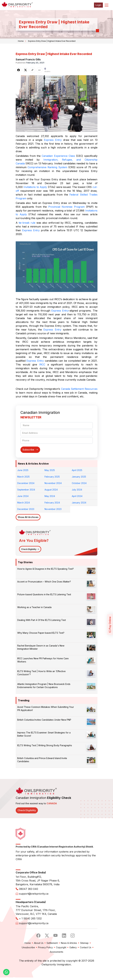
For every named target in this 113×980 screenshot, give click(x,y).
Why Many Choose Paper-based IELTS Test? (41, 633)
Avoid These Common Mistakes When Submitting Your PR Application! (46, 709)
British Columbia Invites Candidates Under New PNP (44, 720)
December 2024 (26, 483)
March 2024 (24, 503)
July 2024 (77, 490)
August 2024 (51, 490)
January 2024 (79, 503)
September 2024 (26, 490)
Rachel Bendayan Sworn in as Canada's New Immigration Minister (41, 647)
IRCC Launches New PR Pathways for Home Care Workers (43, 660)
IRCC (42, 364)
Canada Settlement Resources (79, 389)
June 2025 (23, 470)
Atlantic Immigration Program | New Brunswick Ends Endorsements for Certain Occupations (44, 686)
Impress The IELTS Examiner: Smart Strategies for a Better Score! (44, 734)
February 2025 (52, 477)
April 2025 (77, 470)
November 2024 (53, 483)
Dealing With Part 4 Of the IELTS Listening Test (42, 620)
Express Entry (53, 140)
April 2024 (77, 496)
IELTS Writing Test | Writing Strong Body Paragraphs (45, 745)
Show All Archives (28, 517)
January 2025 (79, 477)
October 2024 (79, 483)
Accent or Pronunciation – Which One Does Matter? (44, 582)
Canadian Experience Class (58, 156)
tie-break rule (27, 223)
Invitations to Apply (35, 187)
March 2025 (23, 477)
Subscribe (30, 450)
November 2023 (53, 509)
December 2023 (26, 509)
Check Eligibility (30, 549)
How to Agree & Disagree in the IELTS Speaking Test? (45, 569)
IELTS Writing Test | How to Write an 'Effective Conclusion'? (41, 673)
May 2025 (50, 470)
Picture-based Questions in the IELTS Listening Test (44, 594)
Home (21, 41)
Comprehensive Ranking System (47, 167)
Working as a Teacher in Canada (34, 607)
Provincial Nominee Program (66, 207)
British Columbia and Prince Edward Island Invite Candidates (42, 760)
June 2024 (23, 496)
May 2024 (50, 496)
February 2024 (52, 503)
